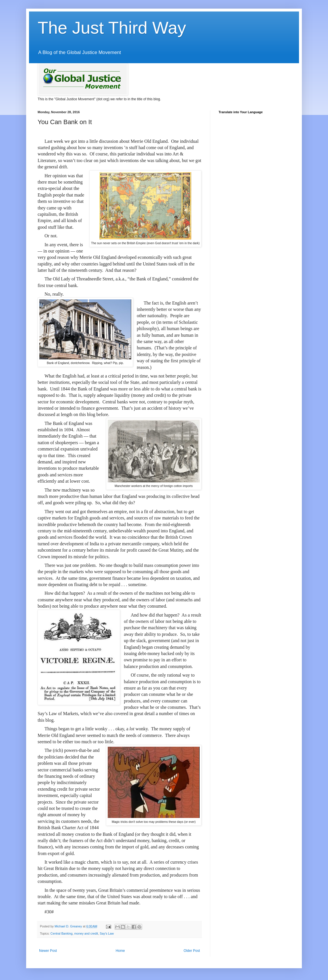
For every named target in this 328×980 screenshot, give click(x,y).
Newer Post (48, 951)
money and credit (86, 933)
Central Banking (62, 933)
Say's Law (107, 933)
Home (120, 951)
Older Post (192, 951)
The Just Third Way (112, 28)
